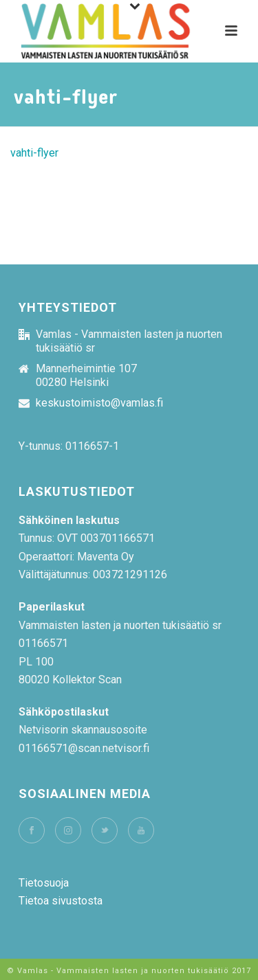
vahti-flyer (34, 153)
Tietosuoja (44, 883)
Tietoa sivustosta (61, 901)
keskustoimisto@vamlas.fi (99, 403)
